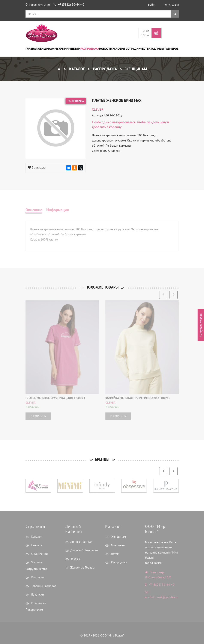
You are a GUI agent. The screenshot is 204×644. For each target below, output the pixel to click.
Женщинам (46, 49)
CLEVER (98, 109)
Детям (76, 49)
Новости (106, 49)
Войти (152, 5)
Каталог (76, 69)
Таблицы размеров (164, 49)
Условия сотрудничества (131, 49)
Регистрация (171, 5)
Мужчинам (63, 49)
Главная (31, 49)
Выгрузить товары (201, 325)
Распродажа (90, 49)
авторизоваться (124, 122)
